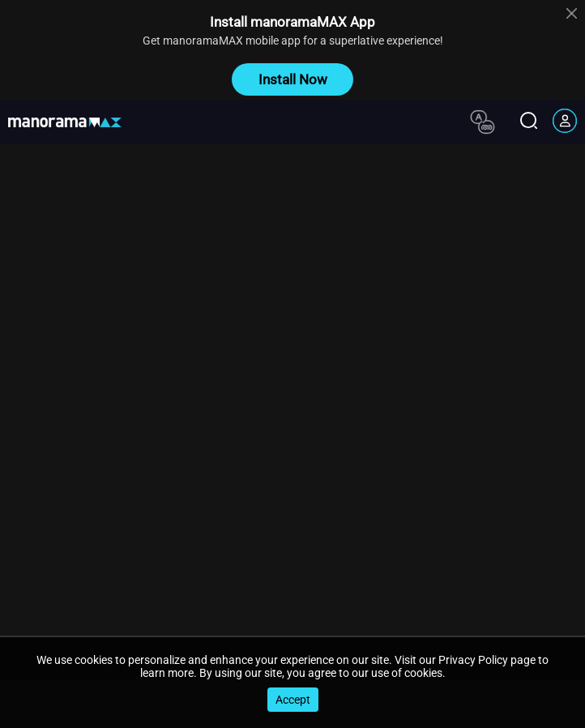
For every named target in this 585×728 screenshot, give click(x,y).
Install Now (293, 79)
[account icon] (565, 122)
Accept (293, 700)
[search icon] (529, 122)
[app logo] (71, 122)
